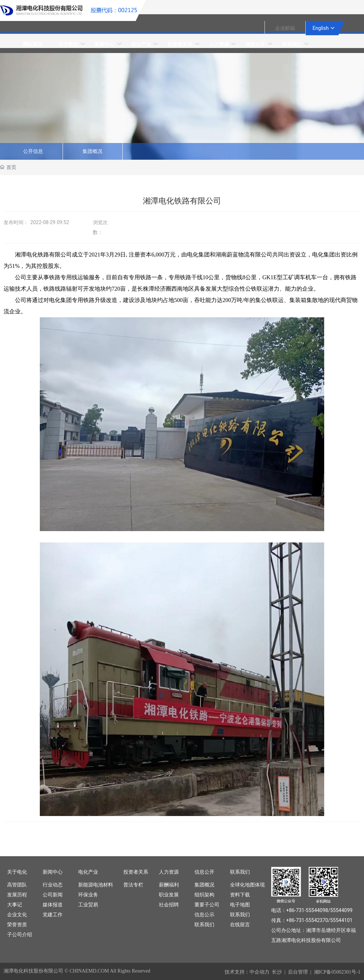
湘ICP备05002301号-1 (337, 972)
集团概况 (92, 151)
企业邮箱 (285, 28)
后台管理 (298, 972)
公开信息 (33, 151)
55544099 (341, 910)
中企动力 (259, 972)
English (320, 28)
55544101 (341, 920)
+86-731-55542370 (307, 920)
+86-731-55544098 (307, 910)
